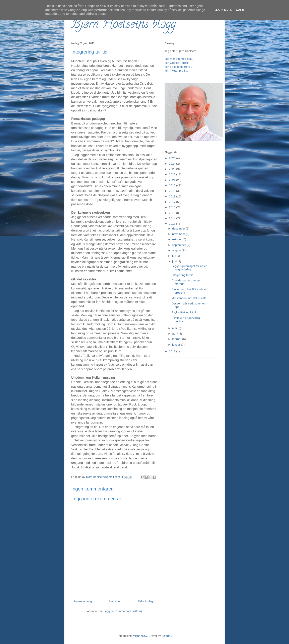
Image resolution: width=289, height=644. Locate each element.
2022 (173, 174)
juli (174, 256)
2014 (173, 218)
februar (177, 339)
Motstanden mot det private (189, 298)
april (175, 334)
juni (175, 261)
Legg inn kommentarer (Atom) (123, 611)
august (177, 250)
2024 (173, 164)
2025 (173, 158)
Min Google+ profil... (177, 63)
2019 (173, 191)
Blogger (166, 636)
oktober (177, 239)
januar (177, 345)
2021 (173, 180)
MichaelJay (140, 636)
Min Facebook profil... (178, 67)
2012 (173, 351)
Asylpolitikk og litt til (184, 312)
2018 (173, 196)
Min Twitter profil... (176, 71)
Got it (240, 10)
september (179, 245)
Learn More (223, 10)
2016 (173, 207)
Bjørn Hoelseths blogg (123, 25)
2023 (173, 169)
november (179, 234)
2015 (173, 213)
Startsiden (115, 601)
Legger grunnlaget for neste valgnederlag (189, 268)
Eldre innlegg (146, 601)
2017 (173, 202)
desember (179, 228)
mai (175, 328)
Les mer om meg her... (179, 59)
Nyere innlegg (83, 601)
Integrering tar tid (183, 275)
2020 (173, 185)
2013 (173, 224)
